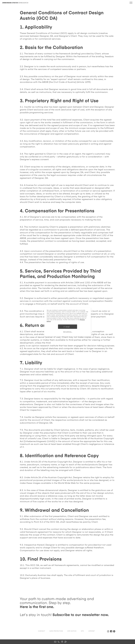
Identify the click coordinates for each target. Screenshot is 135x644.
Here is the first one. (37, 607)
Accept (68, 327)
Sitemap (92, 631)
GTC (82, 631)
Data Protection (56, 631)
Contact (42, 631)
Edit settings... (68, 332)
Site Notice (72, 631)
